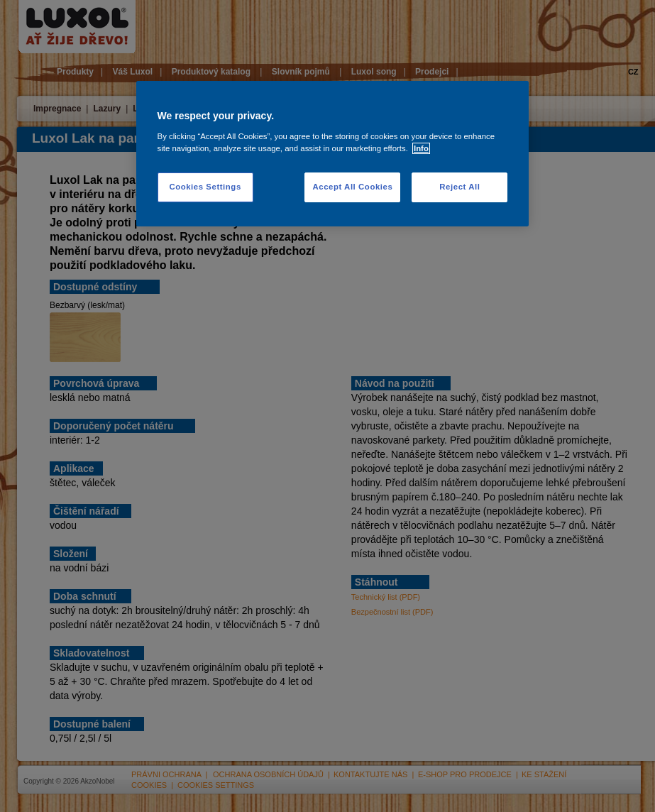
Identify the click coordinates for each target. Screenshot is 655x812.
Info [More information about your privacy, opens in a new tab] (421, 148)
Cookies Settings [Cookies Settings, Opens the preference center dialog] (205, 187)
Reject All (459, 187)
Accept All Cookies (352, 187)
